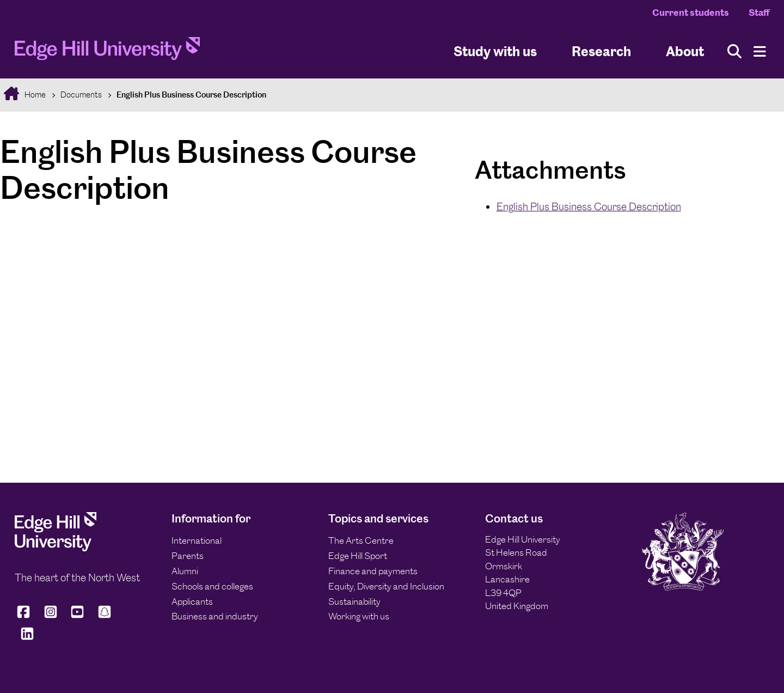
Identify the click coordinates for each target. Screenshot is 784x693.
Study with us (495, 51)
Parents (188, 556)
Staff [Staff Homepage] (759, 13)
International (197, 540)
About (685, 51)
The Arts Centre (361, 540)
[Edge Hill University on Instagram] (51, 616)
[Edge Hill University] (56, 548)
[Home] (107, 52)
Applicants (192, 601)
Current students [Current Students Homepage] (691, 13)
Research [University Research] (601, 51)
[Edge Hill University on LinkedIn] (27, 638)
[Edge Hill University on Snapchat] (105, 616)
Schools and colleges (212, 586)
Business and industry (215, 616)
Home (34, 95)
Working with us (359, 616)
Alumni (185, 571)
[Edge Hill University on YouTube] (77, 616)
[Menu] (760, 51)
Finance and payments (373, 571)
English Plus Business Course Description (191, 95)
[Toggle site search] (734, 51)
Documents (81, 95)
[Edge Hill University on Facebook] (25, 616)
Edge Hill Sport (358, 556)
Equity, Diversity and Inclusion (386, 586)
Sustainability (354, 601)
